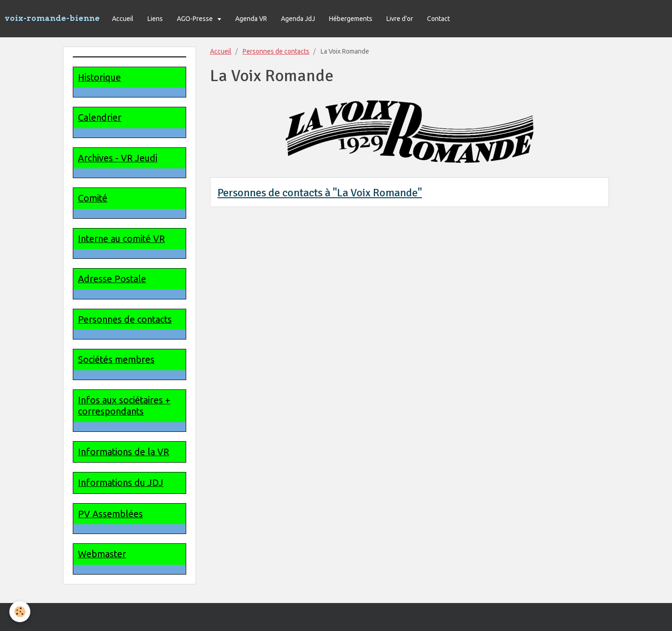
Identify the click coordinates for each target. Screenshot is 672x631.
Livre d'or (400, 19)
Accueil (123, 19)
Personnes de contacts (276, 51)
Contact (438, 19)
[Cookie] (20, 612)
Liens (155, 19)
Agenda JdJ (298, 19)
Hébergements (351, 19)
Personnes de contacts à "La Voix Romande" (320, 193)
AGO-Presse (196, 19)
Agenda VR (251, 19)
